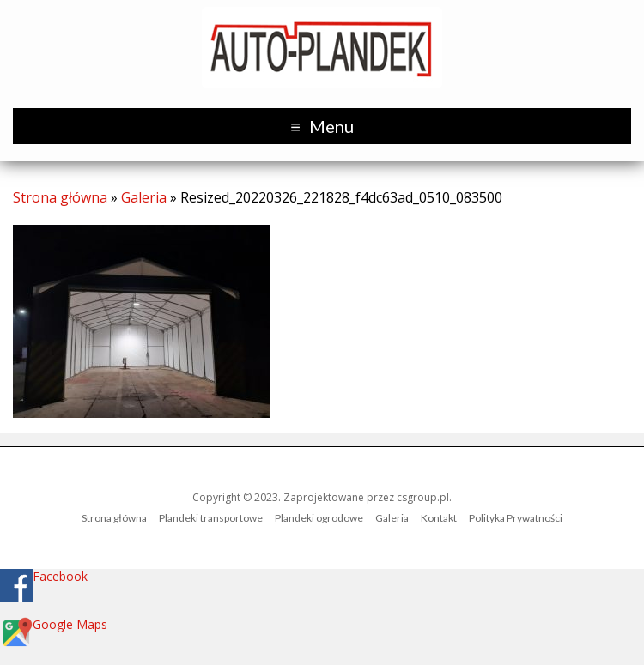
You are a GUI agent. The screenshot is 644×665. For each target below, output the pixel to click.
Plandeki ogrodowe (319, 518)
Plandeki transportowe (211, 518)
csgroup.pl (423, 497)
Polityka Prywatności (516, 518)
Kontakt (439, 518)
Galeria (144, 197)
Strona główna (60, 197)
